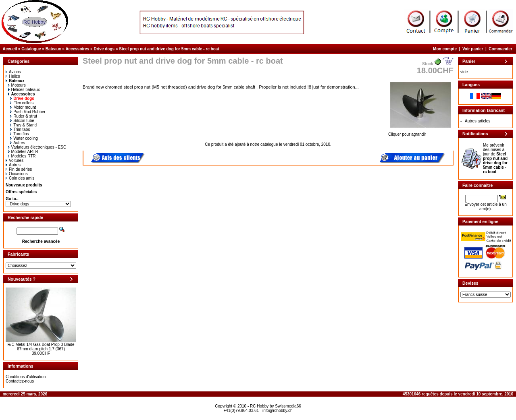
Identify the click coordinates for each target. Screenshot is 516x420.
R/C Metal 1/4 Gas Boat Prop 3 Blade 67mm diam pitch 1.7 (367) (41, 347)
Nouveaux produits (24, 185)
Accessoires (77, 49)
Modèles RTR (22, 156)
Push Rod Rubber (28, 112)
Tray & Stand (23, 125)
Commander (500, 49)
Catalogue (31, 49)
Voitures (15, 160)
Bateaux (53, 49)
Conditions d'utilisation (26, 377)
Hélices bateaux (24, 90)
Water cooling (24, 138)
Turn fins (20, 134)
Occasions (17, 174)
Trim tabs (20, 129)
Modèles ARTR (23, 152)
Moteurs (17, 85)
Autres (18, 143)
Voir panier (473, 49)
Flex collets (22, 103)
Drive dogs (104, 49)
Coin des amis (20, 178)
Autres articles (478, 121)
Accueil (10, 49)
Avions (13, 72)
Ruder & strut (24, 116)
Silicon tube (22, 121)
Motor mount (23, 107)
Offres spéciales (21, 192)
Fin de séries (19, 169)
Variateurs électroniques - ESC (37, 147)
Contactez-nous (20, 381)
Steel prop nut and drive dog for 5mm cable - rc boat (169, 49)
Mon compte (445, 49)
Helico (13, 76)
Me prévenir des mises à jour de (495, 158)
